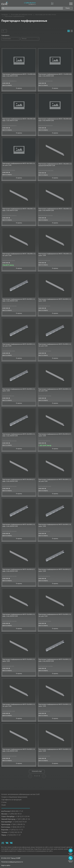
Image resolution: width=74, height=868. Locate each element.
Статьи (4, 802)
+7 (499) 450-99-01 (30, 3)
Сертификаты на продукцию (11, 800)
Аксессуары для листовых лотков (46, 15)
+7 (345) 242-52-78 (15, 833)
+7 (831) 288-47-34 (23, 819)
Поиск (68, 8)
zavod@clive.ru (32, 4)
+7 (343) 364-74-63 (20, 822)
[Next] (44, 776)
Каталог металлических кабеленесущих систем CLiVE (20, 795)
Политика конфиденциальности (12, 862)
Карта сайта (6, 866)
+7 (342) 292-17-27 (14, 835)
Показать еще (37, 771)
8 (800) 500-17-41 (17, 811)
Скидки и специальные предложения (14, 797)
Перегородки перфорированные (15, 16)
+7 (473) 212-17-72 (16, 830)
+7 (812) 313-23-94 (22, 817)
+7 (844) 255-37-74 (17, 827)
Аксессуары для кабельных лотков (22, 15)
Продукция (5, 15)
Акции (4, 805)
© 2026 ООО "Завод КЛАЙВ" (11, 858)
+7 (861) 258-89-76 (18, 825)
